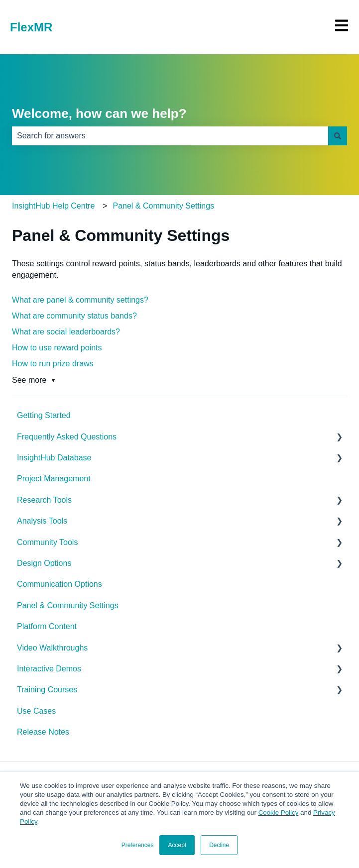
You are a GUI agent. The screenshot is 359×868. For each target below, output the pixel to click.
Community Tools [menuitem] (47, 542)
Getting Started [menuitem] (44, 415)
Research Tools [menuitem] (44, 500)
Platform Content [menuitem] (47, 626)
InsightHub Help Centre (53, 206)
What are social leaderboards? (66, 332)
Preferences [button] (138, 845)
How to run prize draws (53, 364)
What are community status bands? (74, 316)
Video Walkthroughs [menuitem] (52, 648)
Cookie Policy (279, 813)
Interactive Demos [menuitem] (49, 669)
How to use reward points (57, 348)
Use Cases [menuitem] (36, 711)
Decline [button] (219, 845)
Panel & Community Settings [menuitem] (68, 605)
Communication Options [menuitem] (60, 584)
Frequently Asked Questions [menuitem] (67, 437)
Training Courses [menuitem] (47, 690)
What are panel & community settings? (80, 300)
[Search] (338, 136)
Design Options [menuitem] (44, 563)
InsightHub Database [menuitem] (54, 458)
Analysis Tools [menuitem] (42, 521)
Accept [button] (177, 845)
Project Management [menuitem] (54, 479)
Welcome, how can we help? (99, 113)
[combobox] (170, 136)
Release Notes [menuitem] (43, 732)
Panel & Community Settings (163, 206)
